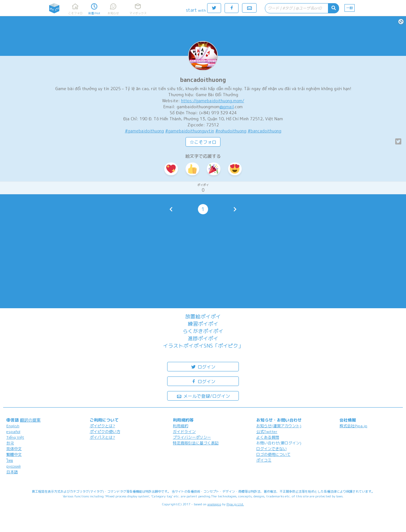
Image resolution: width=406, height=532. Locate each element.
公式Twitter (267, 432)
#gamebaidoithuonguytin (190, 131)
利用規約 (180, 426)
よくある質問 (268, 437)
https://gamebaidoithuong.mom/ (213, 101)
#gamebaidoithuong (144, 131)
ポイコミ (264, 460)
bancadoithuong (203, 80)
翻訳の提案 (30, 420)
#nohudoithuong (231, 131)
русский (13, 466)
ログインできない (272, 449)
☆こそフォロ (203, 142)
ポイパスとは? (102, 437)
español (13, 432)
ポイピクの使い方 (105, 432)
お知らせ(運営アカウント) (279, 426)
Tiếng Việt (15, 437)
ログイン (203, 366)
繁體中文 (14, 454)
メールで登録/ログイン (203, 396)
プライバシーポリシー (192, 437)
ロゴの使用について (273, 454)
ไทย (10, 460)
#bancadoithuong (265, 131)
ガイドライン (184, 432)
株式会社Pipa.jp (353, 426)
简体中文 (14, 449)
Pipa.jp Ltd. (235, 504)
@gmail (227, 107)
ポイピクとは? (102, 426)
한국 (10, 443)
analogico (214, 504)
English (13, 426)
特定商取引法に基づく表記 (196, 443)
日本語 (12, 472)
